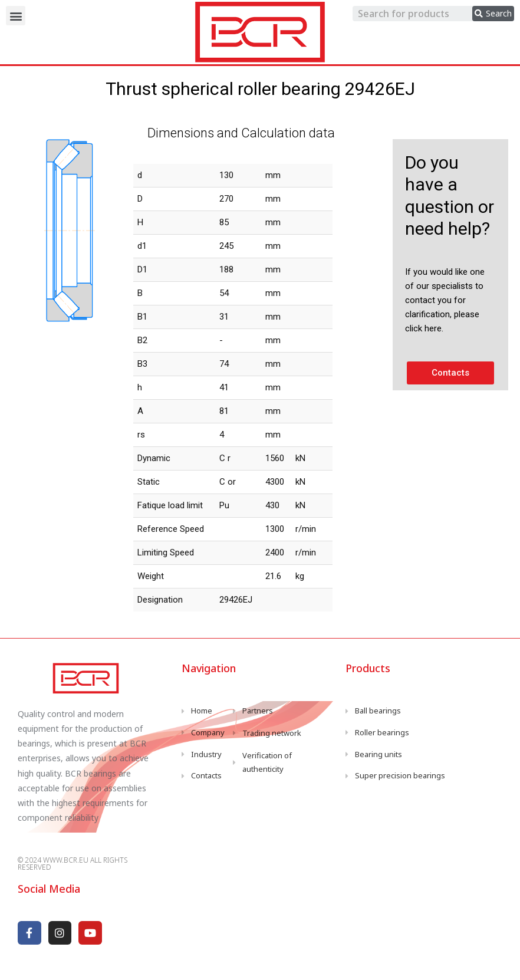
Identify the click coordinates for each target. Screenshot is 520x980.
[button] (16, 16)
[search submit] (493, 14)
